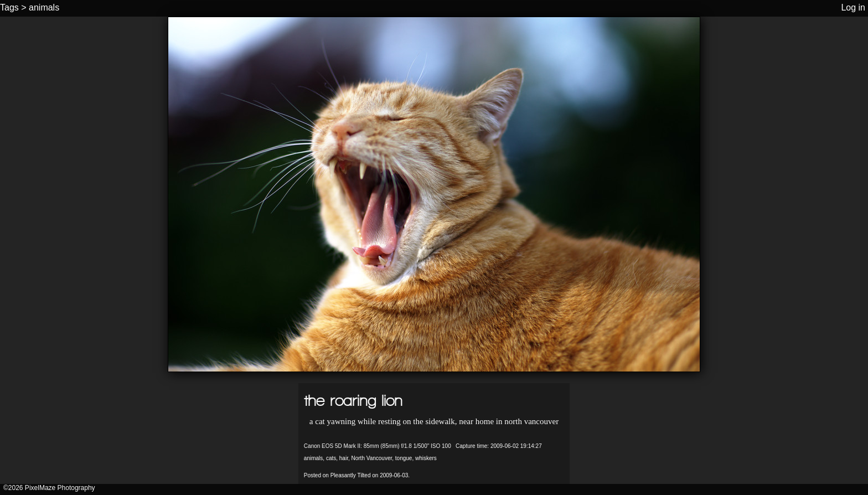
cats (331, 458)
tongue (404, 458)
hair (344, 458)
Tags (9, 7)
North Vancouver (371, 458)
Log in (853, 7)
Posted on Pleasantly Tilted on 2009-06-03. (357, 475)
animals (44, 7)
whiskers (426, 458)
